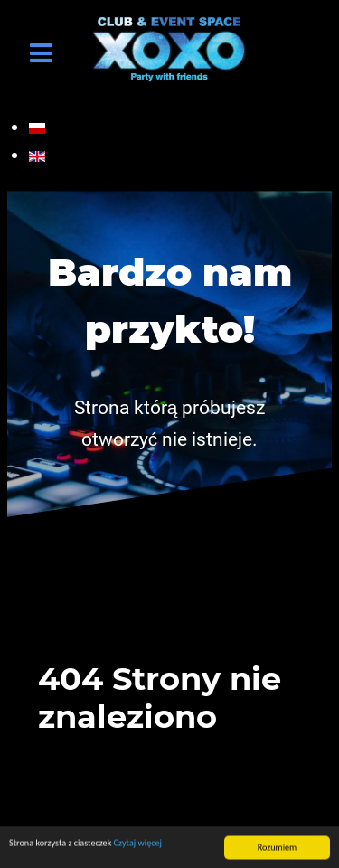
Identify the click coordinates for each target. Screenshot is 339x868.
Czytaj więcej (138, 844)
